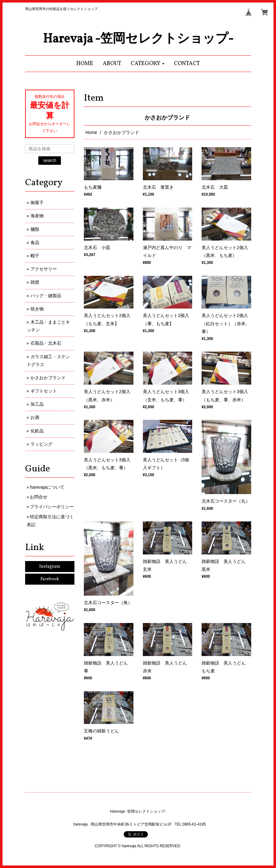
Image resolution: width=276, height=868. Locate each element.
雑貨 (35, 282)
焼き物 (37, 309)
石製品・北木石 (46, 343)
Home (91, 132)
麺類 (35, 229)
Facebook (50, 579)
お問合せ (39, 497)
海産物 (37, 216)
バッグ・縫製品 (46, 296)
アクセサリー (44, 269)
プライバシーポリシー (52, 507)
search (50, 160)
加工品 (37, 404)
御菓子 (37, 203)
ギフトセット (44, 391)
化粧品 (37, 431)
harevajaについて (47, 487)
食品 (35, 242)
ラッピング (41, 444)
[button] (148, 64)
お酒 (35, 417)
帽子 (35, 256)
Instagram (50, 567)
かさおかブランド (48, 378)
